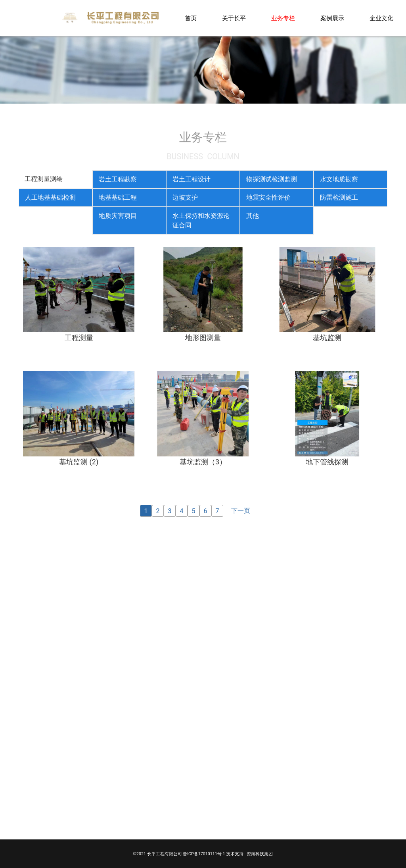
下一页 (241, 511)
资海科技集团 (260, 854)
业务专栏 (283, 18)
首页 (191, 18)
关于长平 (234, 18)
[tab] (56, 179)
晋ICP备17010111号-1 (204, 854)
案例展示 (332, 18)
